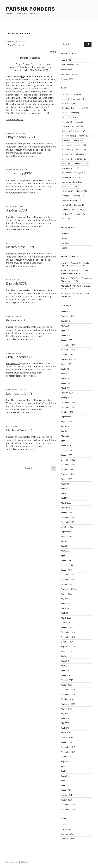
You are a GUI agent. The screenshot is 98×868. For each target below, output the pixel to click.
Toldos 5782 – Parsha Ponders (74, 294)
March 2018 (66, 733)
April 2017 (65, 785)
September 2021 (68, 532)
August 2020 (67, 594)
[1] (41, 58)
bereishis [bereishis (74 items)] (68, 108)
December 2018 (68, 690)
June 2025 (65, 321)
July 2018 (65, 714)
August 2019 (66, 651)
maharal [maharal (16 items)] (84, 136)
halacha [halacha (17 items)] (67, 131)
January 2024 (67, 398)
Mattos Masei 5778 (21, 247)
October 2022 (67, 469)
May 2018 (65, 723)
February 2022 (67, 508)
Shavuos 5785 (67, 79)
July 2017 (65, 771)
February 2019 (67, 680)
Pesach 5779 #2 (78, 266)
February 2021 (67, 565)
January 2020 (67, 627)
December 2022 (68, 460)
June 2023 (65, 431)
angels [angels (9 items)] (78, 94)
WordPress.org (68, 839)
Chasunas (65, 233)
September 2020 (68, 589)
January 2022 (66, 512)
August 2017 (66, 766)
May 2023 (65, 436)
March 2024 (66, 388)
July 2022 (65, 484)
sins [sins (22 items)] (66, 196)
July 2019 (65, 656)
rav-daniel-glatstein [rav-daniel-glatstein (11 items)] (72, 177)
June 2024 (65, 374)
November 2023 (68, 407)
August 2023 (66, 422)
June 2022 (65, 489)
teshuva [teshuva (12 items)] (79, 205)
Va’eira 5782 (76, 273)
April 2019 (65, 670)
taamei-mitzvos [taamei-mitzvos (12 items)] (71, 200)
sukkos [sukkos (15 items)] (77, 196)
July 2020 (65, 599)
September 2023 (68, 417)
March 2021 (66, 560)
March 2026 (66, 311)
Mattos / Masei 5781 (70, 281)
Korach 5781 (69, 289)
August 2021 (66, 536)
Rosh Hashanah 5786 (70, 65)
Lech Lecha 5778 (19, 393)
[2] (47, 70)
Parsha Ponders (31, 9)
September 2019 (68, 647)
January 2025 (67, 340)
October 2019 (67, 642)
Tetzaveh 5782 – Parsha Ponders (75, 278)
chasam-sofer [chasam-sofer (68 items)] (70, 117)
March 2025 (66, 335)
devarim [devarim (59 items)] (68, 122)
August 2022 (66, 479)
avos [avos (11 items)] (66, 99)
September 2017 (68, 762)
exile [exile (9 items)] (79, 127)
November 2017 (68, 752)
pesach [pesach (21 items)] (67, 159)
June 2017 (65, 776)
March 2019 (66, 675)
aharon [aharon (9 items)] (67, 94)
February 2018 (67, 738)
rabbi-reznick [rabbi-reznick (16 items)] (81, 163)
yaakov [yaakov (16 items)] (80, 214)
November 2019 (68, 637)
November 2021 (68, 522)
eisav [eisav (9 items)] (80, 122)
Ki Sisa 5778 (15, 320)
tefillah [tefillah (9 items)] (67, 205)
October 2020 (67, 584)
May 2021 (65, 551)
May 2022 (65, 493)
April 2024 (65, 383)
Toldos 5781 (15, 45)
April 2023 (65, 441)
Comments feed (68, 834)
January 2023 (66, 455)
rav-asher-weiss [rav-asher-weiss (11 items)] (71, 168)
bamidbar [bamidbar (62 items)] (79, 99)
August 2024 (67, 364)
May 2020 (65, 608)
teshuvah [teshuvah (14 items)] (68, 210)
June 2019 (65, 661)
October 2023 (67, 412)
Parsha (64, 248)
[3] (22, 76)
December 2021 (68, 517)
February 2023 (67, 450)
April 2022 (65, 498)
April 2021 (65, 556)
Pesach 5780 (67, 296)
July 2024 (65, 369)
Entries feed (66, 829)
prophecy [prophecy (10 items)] (81, 159)
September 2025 (68, 316)
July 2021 (65, 541)
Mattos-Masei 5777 (21, 430)
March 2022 (66, 503)
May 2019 (65, 666)
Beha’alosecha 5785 (70, 74)
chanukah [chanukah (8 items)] (82, 108)
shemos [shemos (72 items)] (82, 191)
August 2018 (66, 709)
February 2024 (67, 393)
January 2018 (66, 742)
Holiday (64, 238)
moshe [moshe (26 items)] (81, 150)
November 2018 (68, 694)
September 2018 (68, 704)
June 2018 (65, 718)
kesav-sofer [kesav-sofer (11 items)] (69, 136)
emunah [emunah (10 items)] (68, 127)
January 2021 (66, 570)
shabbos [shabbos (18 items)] (68, 191)
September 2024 (68, 359)
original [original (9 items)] (80, 154)
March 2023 (66, 446)
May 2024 (65, 378)
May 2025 (65, 326)
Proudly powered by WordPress (19, 862)
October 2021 (67, 527)
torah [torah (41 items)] (81, 210)
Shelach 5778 (16, 284)
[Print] (53, 52)
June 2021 (65, 546)
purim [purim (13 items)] (66, 163)
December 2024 (68, 345)
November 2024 (68, 350)
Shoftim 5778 (16, 210)
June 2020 (65, 604)
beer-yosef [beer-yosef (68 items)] (69, 104)
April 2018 (65, 728)
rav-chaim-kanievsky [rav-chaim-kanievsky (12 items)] (73, 173)
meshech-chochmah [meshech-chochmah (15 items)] (73, 140)
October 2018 (67, 699)
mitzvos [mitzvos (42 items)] (68, 150)
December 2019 (68, 632)
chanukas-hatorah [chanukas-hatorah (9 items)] (71, 113)
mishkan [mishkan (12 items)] (81, 145)
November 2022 (68, 465)
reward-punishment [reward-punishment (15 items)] (72, 182)
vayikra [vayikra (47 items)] (67, 214)
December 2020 (68, 575)
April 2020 (65, 613)
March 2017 (66, 790)
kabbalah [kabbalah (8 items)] (80, 131)
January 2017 (66, 800)
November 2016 (68, 809)
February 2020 (67, 623)
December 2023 (68, 402)
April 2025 (65, 331)
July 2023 (65, 426)
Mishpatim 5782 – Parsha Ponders (75, 286)
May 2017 (65, 781)
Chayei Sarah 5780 (20, 137)
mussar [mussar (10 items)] (67, 154)
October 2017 (67, 757)
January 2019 (66, 685)
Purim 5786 (66, 60)
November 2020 (68, 580)
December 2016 (68, 805)
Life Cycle (65, 243)
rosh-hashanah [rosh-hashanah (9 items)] (70, 186)
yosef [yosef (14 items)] (66, 219)
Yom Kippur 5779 (19, 174)
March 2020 (66, 618)
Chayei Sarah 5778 (20, 357)
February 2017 (67, 795)
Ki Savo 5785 (67, 70)
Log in (64, 824)
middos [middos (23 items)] (67, 145)
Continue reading (15, 119)
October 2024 (67, 354)
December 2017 (68, 747)
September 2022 (68, 474)
